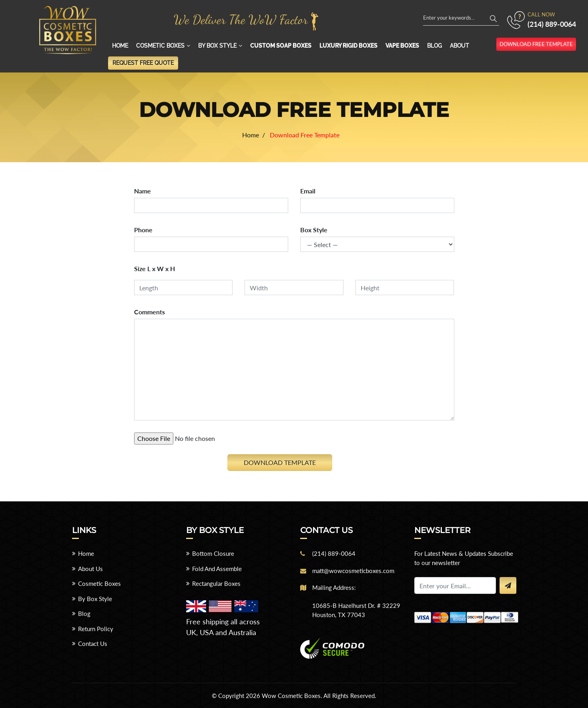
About (460, 46)
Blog (434, 46)
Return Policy (96, 629)
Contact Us (93, 644)
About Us (90, 569)
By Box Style (217, 46)
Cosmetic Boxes (160, 46)
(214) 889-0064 (552, 24)
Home (120, 46)
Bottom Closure (213, 553)
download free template (536, 44)
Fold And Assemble (217, 569)
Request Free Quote (143, 63)
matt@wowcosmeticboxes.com (353, 571)
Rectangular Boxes (216, 583)
